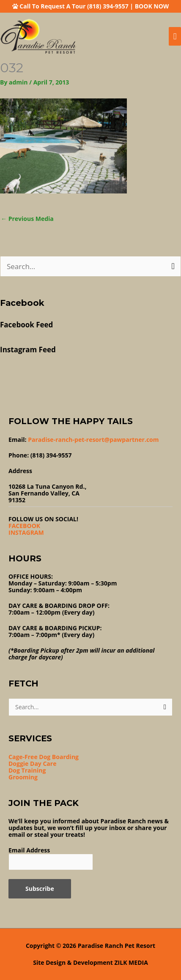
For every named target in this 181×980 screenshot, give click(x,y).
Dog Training (27, 770)
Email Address (29, 850)
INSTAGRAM (26, 532)
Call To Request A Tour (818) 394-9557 (74, 6)
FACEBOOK (24, 526)
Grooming (23, 777)
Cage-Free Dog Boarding (44, 757)
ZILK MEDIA (131, 962)
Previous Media (27, 219)
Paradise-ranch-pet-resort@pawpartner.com (93, 440)
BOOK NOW (152, 6)
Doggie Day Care (32, 764)
